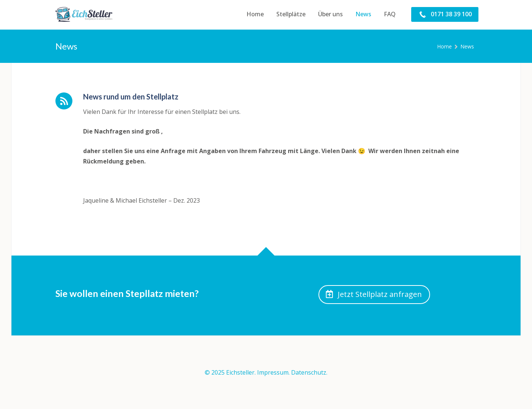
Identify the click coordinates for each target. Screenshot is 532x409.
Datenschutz (309, 372)
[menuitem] (255, 14)
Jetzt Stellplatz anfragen (374, 294)
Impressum (273, 372)
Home (444, 46)
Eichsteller (240, 372)
